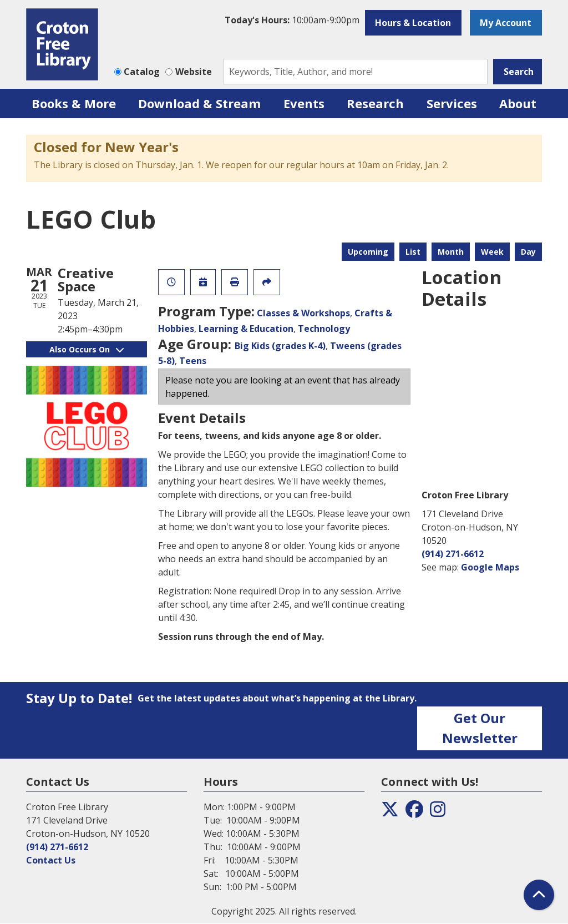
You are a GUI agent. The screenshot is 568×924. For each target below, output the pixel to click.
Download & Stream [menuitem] (199, 103)
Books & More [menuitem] (74, 103)
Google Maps (490, 567)
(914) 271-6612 (453, 554)
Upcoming (368, 252)
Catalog (142, 72)
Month (451, 252)
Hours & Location (413, 23)
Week (492, 252)
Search (519, 72)
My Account (506, 23)
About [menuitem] (518, 103)
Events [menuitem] (304, 103)
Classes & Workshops (303, 313)
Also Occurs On (87, 349)
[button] (292, 20)
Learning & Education (246, 329)
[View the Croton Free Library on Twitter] (390, 812)
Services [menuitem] (452, 103)
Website (194, 72)
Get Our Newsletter (480, 728)
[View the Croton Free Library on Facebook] (414, 812)
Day (528, 252)
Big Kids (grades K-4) (280, 346)
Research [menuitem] (375, 103)
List (413, 252)
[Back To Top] (539, 895)
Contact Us (51, 860)
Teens (193, 361)
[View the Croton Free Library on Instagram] (438, 812)
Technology (324, 329)
